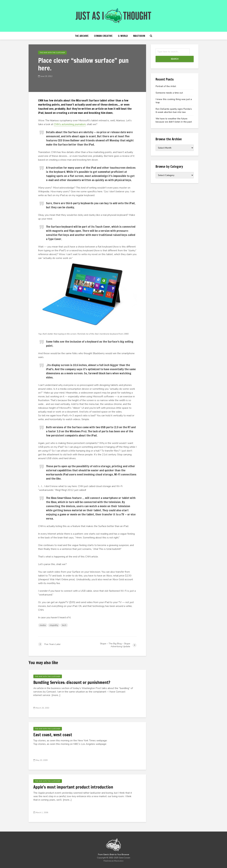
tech (64, 625)
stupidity (54, 625)
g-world (123, 36)
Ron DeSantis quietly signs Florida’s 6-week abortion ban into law (174, 111)
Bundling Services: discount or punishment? (72, 683)
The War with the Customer (52, 53)
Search (175, 59)
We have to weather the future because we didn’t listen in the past (174, 120)
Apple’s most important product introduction (73, 787)
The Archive (82, 36)
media (43, 625)
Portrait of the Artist (166, 86)
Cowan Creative (103, 36)
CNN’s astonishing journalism (70, 124)
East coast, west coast (53, 735)
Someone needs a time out (169, 93)
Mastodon (139, 36)
